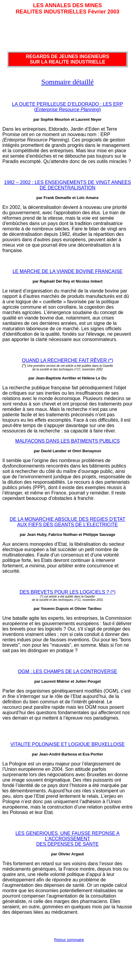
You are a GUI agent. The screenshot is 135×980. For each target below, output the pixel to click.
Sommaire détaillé (67, 82)
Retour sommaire (69, 940)
